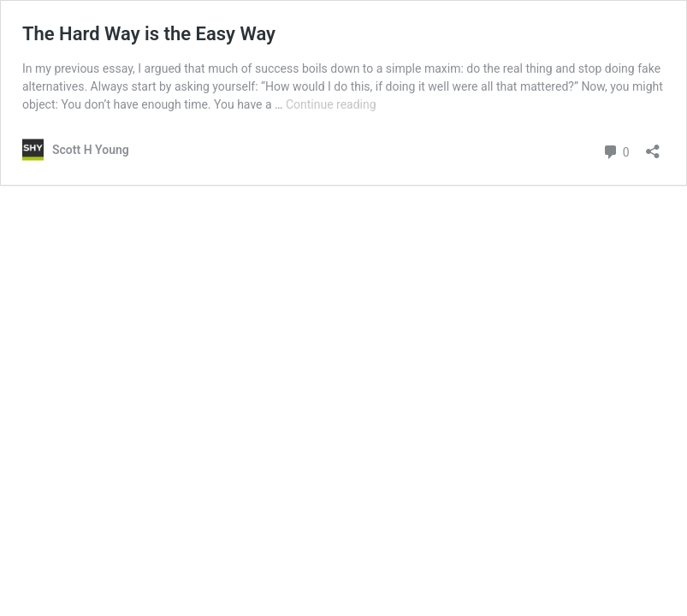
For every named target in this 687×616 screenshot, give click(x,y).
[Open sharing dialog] (653, 146)
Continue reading (331, 104)
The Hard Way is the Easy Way (149, 34)
